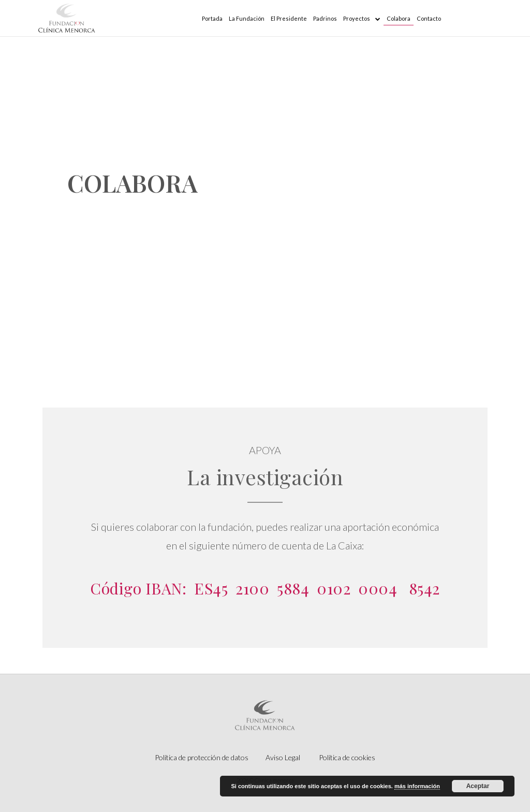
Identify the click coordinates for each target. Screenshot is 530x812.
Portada (212, 18)
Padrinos (325, 18)
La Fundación (247, 18)
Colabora (399, 18)
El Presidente (289, 18)
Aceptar (478, 786)
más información (417, 786)
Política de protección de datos (202, 757)
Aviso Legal (283, 757)
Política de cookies (347, 757)
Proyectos (362, 18)
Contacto (429, 18)
